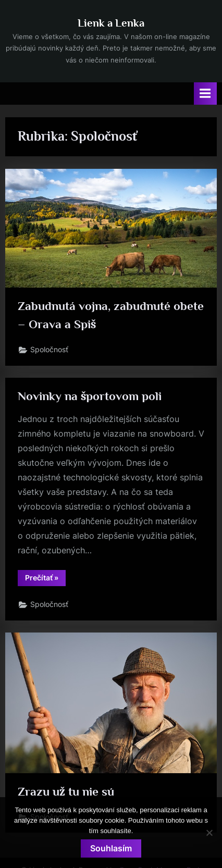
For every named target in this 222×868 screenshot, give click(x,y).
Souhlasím (111, 848)
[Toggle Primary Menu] (205, 94)
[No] (209, 833)
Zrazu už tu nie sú (66, 791)
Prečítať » (45, 579)
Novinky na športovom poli (90, 396)
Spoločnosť (49, 350)
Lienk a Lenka (111, 23)
